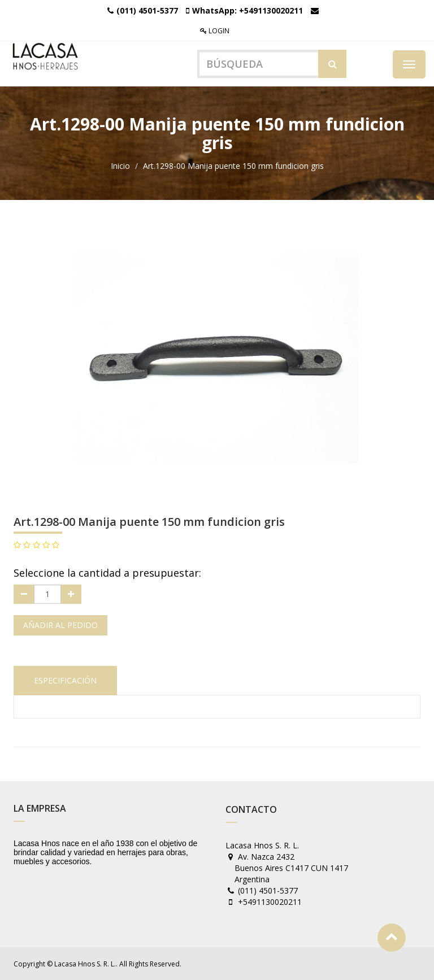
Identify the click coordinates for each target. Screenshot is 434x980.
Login (215, 31)
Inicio (120, 166)
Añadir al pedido (60, 625)
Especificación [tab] (65, 680)
